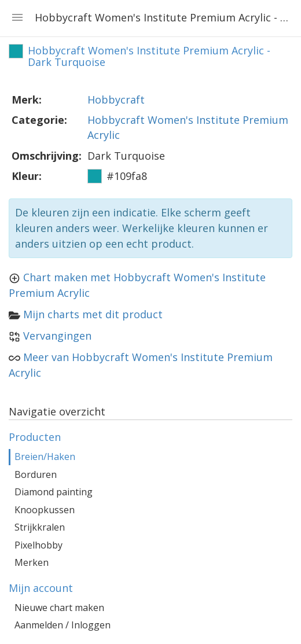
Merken (32, 562)
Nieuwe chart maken (59, 608)
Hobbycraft (116, 100)
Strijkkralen (40, 527)
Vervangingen (57, 336)
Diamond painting (54, 492)
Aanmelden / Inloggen (63, 625)
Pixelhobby (38, 545)
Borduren (36, 474)
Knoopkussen (45, 510)
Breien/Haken (45, 457)
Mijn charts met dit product (93, 314)
